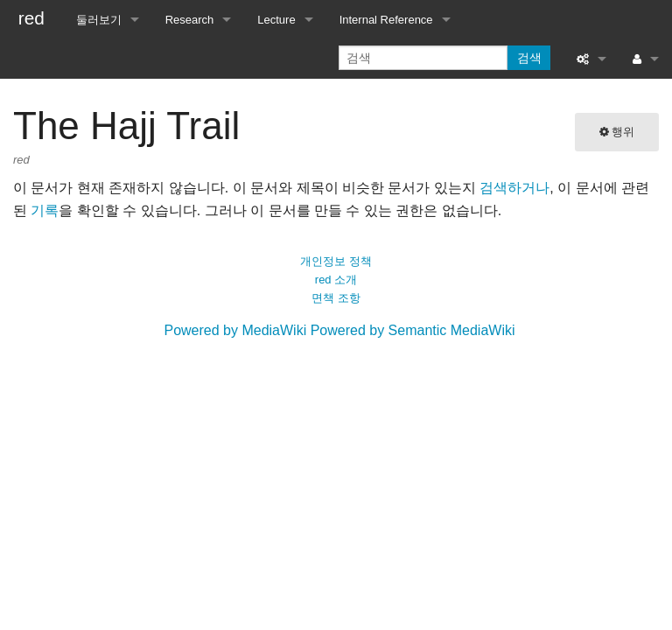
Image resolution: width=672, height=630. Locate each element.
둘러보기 (99, 20)
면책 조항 (336, 298)
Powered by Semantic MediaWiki (413, 330)
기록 (45, 210)
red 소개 (336, 280)
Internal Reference (386, 20)
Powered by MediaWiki (235, 330)
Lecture (276, 20)
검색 (529, 58)
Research (190, 20)
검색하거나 (514, 188)
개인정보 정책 (336, 261)
